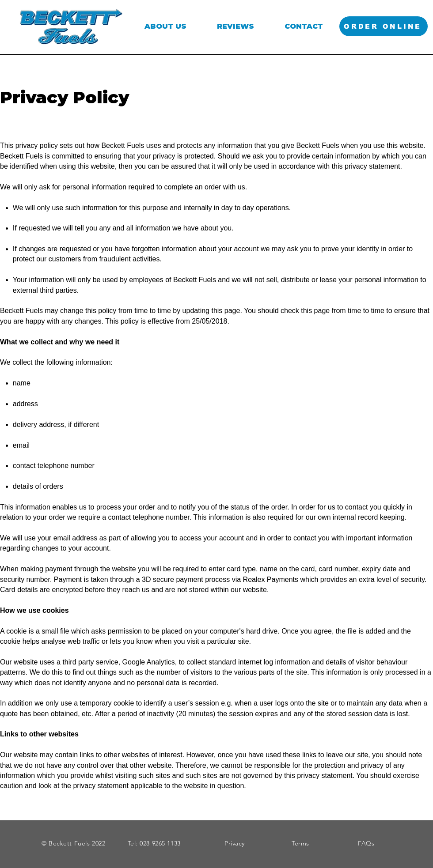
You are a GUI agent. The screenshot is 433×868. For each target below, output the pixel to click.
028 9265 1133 (160, 843)
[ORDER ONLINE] (384, 26)
